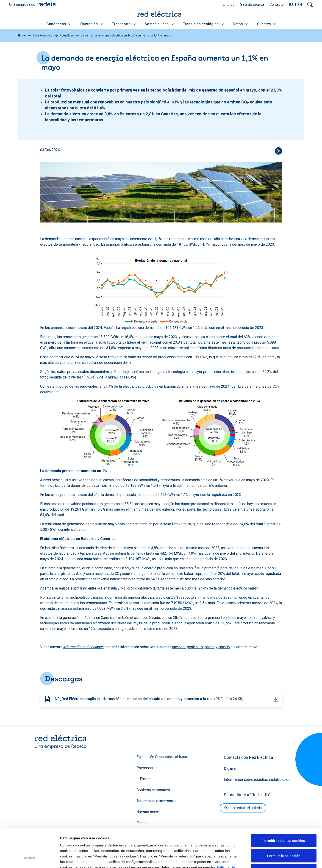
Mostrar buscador (310, 5)
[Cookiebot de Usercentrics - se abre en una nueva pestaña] (30, 859)
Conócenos (59, 24)
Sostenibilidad (159, 24)
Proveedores (147, 768)
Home (22, 36)
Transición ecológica (203, 24)
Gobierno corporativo (153, 790)
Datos (240, 24)
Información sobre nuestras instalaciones (257, 780)
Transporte (124, 24)
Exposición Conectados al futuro (162, 757)
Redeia (46, 4)
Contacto (277, 4)
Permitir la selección (284, 823)
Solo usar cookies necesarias (284, 838)
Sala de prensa (252, 4)
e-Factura (144, 779)
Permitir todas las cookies (284, 808)
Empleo (229, 4)
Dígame (230, 769)
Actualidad (67, 36)
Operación (92, 24)
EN (300, 5)
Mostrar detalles (248, 859)
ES (291, 5)
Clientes (266, 24)
